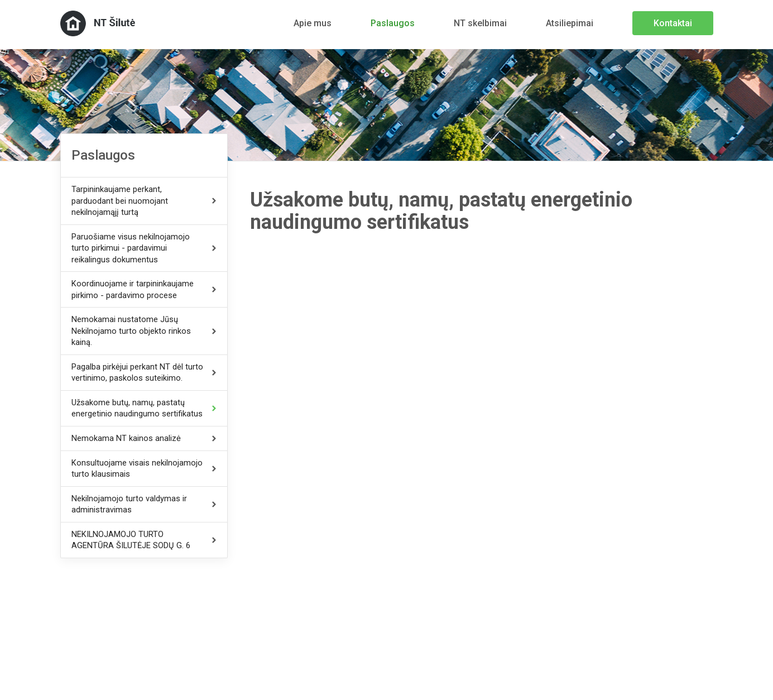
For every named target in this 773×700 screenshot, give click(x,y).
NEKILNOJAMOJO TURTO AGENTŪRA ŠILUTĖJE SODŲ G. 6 (131, 540)
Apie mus (313, 23)
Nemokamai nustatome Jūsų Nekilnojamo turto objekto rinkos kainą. (131, 331)
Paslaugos (393, 23)
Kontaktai (673, 23)
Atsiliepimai (570, 23)
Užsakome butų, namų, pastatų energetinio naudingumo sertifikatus (137, 408)
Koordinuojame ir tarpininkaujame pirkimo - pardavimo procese (133, 289)
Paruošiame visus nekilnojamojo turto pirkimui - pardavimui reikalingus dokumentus (131, 248)
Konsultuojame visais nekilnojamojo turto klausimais (137, 469)
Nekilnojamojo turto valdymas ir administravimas (129, 504)
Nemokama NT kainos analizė (126, 438)
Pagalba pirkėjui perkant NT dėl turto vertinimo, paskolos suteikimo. (137, 373)
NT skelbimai (480, 23)
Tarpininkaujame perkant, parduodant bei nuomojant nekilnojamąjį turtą (120, 201)
